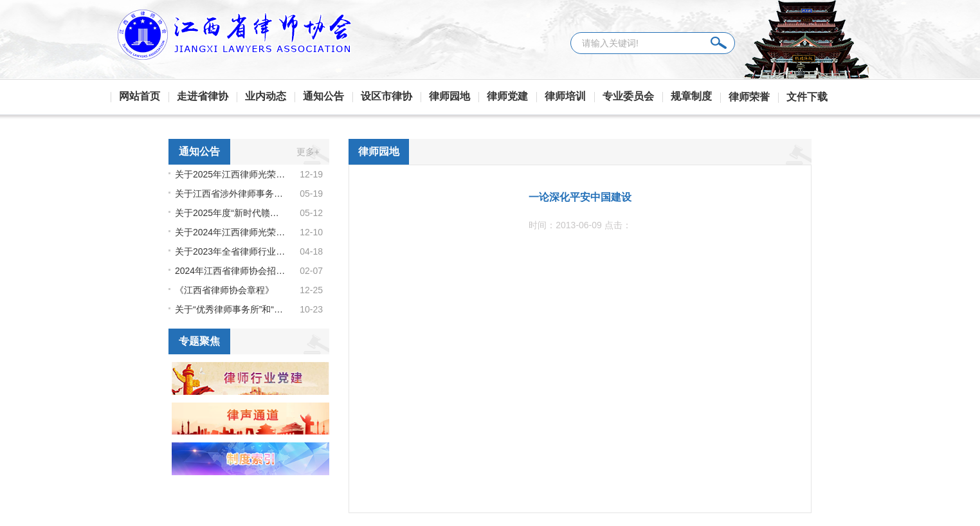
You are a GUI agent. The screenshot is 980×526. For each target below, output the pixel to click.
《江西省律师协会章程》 (224, 290)
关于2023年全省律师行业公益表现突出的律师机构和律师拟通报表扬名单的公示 (231, 251)
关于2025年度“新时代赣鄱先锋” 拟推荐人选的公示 (231, 213)
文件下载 (807, 97)
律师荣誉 (749, 97)
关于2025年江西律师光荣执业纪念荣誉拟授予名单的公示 (231, 174)
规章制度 (691, 96)
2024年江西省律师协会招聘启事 (231, 271)
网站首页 (140, 96)
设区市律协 (386, 96)
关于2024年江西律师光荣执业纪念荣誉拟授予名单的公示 (231, 232)
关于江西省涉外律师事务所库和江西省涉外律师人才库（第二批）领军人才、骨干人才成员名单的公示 (231, 194)
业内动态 (266, 96)
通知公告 (323, 96)
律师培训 (565, 96)
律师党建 (507, 96)
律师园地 (449, 96)
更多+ (308, 152)
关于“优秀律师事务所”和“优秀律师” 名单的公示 (231, 309)
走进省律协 (203, 96)
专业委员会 (628, 96)
